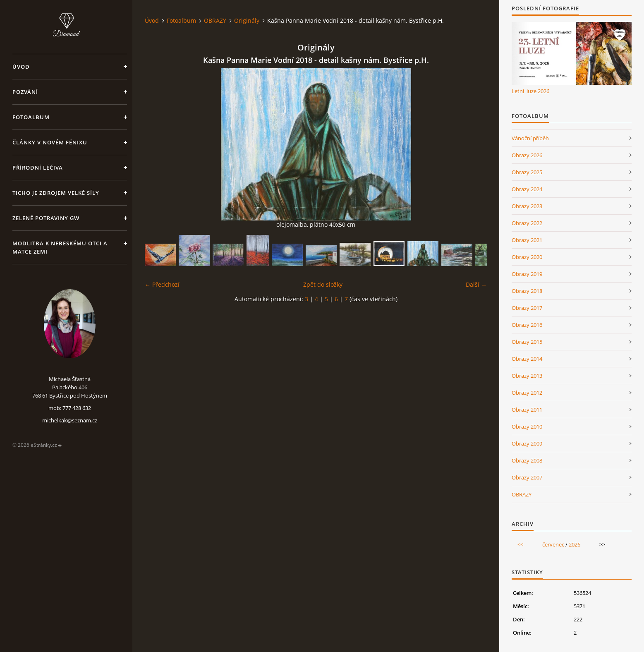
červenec (553, 544)
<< (520, 544)
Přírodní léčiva (38, 168)
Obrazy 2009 (527, 443)
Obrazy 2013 (527, 376)
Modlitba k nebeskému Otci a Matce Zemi (60, 247)
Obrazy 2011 (527, 410)
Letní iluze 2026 (530, 91)
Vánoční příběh (530, 138)
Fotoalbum (31, 117)
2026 (575, 544)
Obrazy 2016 (527, 325)
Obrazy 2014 (527, 359)
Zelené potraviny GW (46, 218)
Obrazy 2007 (527, 477)
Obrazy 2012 (527, 393)
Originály (247, 20)
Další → (476, 284)
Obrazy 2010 (527, 427)
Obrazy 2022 (527, 223)
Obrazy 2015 (527, 342)
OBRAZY (215, 20)
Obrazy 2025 (527, 172)
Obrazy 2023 (527, 206)
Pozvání (25, 92)
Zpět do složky (323, 284)
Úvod (21, 67)
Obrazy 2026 (527, 155)
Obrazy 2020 (527, 257)
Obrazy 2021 (527, 240)
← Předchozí (162, 284)
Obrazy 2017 (527, 308)
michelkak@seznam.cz (70, 420)
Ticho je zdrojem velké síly (56, 193)
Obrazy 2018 (527, 291)
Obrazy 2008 (527, 460)
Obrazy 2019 (527, 274)
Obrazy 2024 (527, 189)
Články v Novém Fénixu (50, 142)
